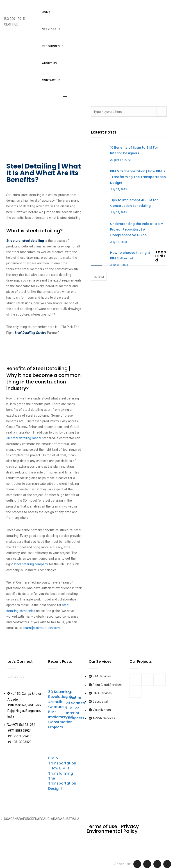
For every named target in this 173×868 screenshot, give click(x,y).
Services (49, 29)
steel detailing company (31, 564)
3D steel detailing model (24, 438)
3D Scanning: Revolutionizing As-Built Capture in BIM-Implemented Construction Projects (62, 709)
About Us (49, 63)
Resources (51, 46)
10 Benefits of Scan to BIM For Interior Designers (76, 705)
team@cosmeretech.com (41, 628)
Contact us (51, 80)
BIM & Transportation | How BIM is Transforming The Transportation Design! (62, 773)
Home (46, 12)
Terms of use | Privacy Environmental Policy (113, 829)
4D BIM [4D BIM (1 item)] (99, 277)
